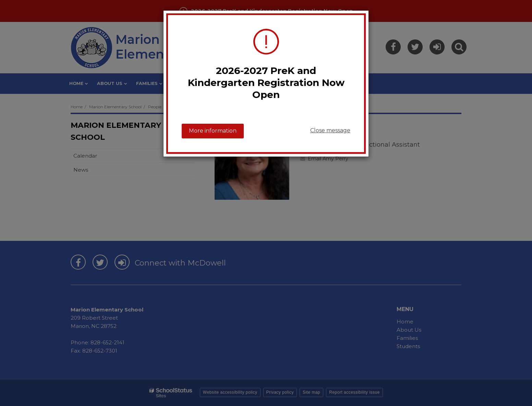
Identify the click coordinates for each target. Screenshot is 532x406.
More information (213, 131)
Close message (330, 130)
